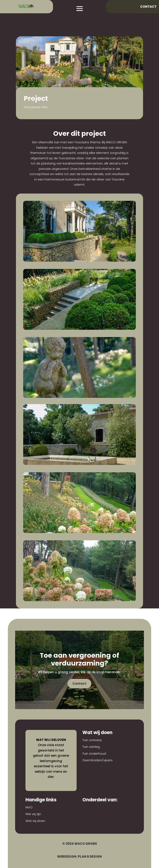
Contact (148, 7)
